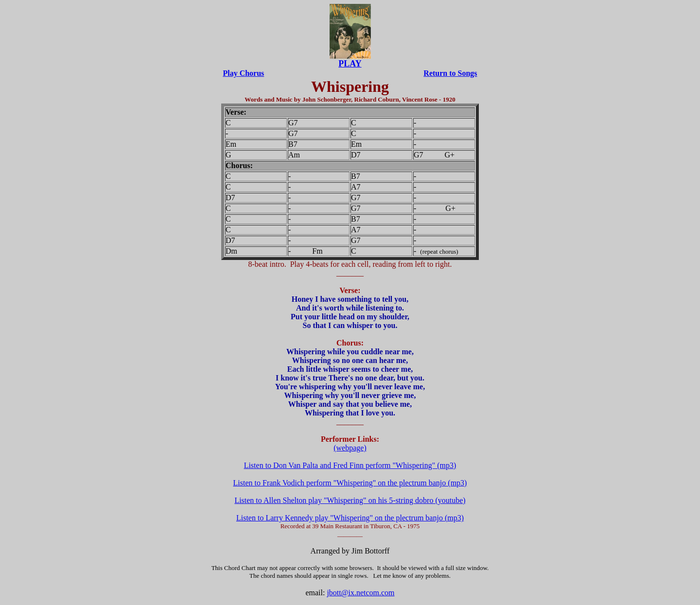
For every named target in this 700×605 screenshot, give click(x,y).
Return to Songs (450, 73)
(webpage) (350, 448)
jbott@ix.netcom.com (360, 593)
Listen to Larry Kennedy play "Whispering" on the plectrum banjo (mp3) (350, 518)
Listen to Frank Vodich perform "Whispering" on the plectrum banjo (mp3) (350, 483)
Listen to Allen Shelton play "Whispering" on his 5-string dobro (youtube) (350, 500)
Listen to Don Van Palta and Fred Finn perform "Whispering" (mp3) (350, 465)
